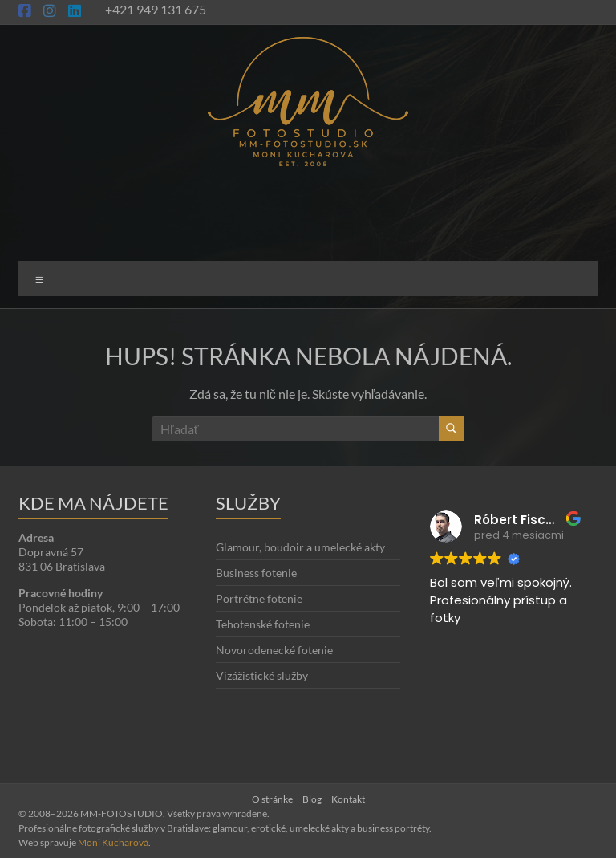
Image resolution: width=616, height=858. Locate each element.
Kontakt (348, 799)
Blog (312, 799)
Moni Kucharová (113, 842)
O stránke (272, 799)
